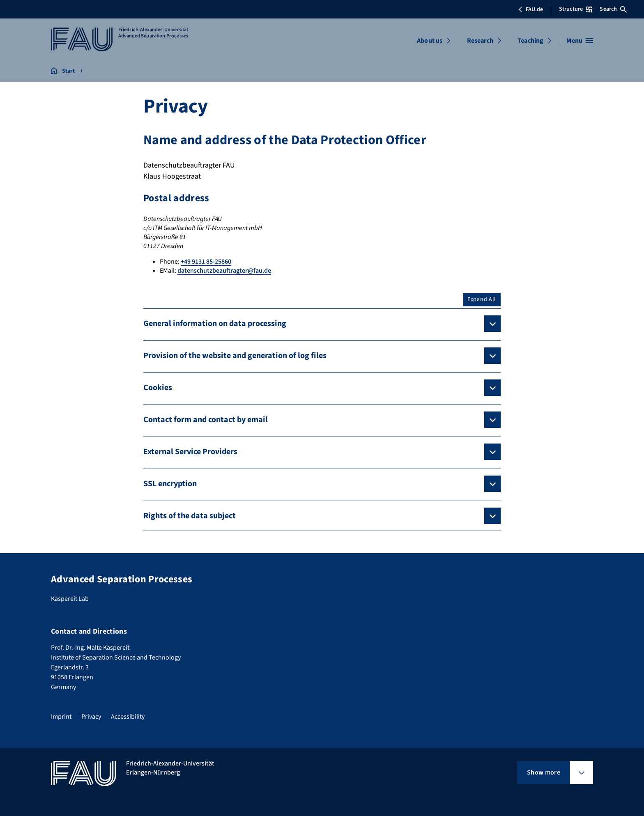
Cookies (158, 388)
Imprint (61, 717)
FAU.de (531, 9)
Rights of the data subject (190, 516)
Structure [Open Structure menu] (575, 9)
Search (613, 9)
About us (430, 41)
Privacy (91, 717)
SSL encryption (170, 484)
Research (480, 41)
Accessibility (128, 717)
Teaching (530, 41)
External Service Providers (190, 452)
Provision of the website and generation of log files (235, 356)
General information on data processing (215, 324)
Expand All (482, 299)
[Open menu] (580, 41)
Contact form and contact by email (206, 420)
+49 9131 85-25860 (206, 262)
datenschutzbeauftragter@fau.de (224, 271)
